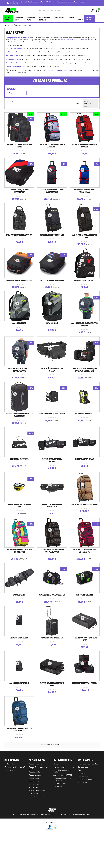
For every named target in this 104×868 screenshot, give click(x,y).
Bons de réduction (85, 818)
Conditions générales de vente (62, 813)
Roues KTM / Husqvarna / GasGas (38, 810)
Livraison (57, 805)
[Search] (64, 11)
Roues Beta (33, 829)
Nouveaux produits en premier (90, 103)
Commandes (83, 809)
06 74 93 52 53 (13, 812)
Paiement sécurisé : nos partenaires (62, 821)
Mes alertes (82, 824)
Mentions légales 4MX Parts (64, 809)
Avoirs (80, 812)
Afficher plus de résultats (52, 786)
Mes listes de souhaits (86, 821)
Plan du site (58, 828)
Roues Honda (34, 820)
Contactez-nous (59, 825)
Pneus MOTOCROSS (37, 838)
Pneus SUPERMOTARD (38, 832)
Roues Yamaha (35, 814)
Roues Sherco (34, 823)
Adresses (81, 815)
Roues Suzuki (34, 826)
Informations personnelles (88, 805)
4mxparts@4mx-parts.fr (16, 809)
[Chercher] (49, 10)
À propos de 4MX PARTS (63, 817)
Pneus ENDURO (35, 835)
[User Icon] (93, 11)
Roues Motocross (35, 805)
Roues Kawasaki (35, 817)
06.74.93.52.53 (15, 4)
